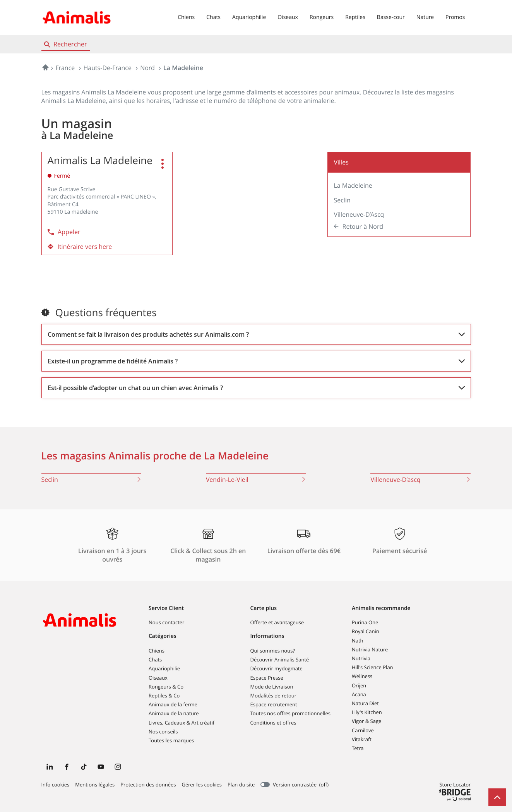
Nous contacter (166, 622)
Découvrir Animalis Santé (280, 660)
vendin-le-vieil (256, 480)
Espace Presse (267, 678)
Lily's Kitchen (367, 712)
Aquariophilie (249, 17)
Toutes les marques (171, 740)
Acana (359, 694)
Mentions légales (95, 785)
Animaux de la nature (174, 713)
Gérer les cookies (202, 785)
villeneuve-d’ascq (420, 480)
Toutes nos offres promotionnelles (290, 713)
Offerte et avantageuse (277, 622)
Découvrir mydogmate (277, 668)
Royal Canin (366, 631)
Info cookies (56, 785)
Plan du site (241, 785)
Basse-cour (391, 17)
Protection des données (148, 785)
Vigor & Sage (366, 721)
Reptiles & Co (164, 696)
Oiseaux (288, 17)
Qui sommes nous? (273, 651)
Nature (425, 17)
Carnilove (363, 730)
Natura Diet (365, 703)
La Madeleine (353, 185)
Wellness (362, 676)
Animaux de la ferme (173, 704)
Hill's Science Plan (372, 667)
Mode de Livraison (272, 687)
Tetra (358, 748)
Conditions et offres (273, 723)
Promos (455, 17)
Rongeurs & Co (166, 687)
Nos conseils (163, 731)
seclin (92, 480)
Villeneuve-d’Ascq (359, 214)
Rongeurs (322, 17)
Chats (213, 17)
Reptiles (355, 17)
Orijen (359, 685)
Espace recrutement (274, 704)
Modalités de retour (274, 696)
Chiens (186, 17)
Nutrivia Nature (370, 649)
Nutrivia (361, 658)
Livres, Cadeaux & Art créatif (182, 723)
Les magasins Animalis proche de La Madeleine (155, 456)
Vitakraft (362, 739)
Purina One (365, 622)
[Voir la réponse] (256, 334)
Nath (358, 641)
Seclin (342, 200)
